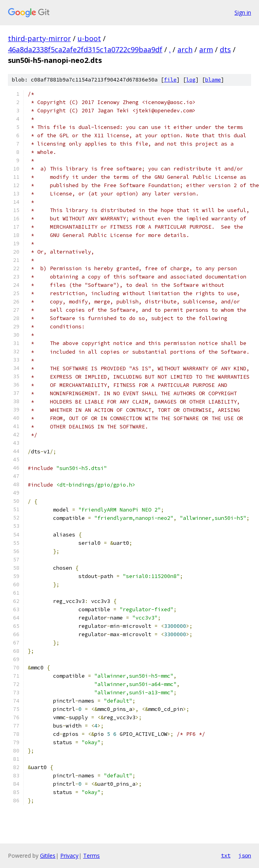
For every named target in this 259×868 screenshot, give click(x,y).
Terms (91, 856)
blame (213, 80)
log (191, 80)
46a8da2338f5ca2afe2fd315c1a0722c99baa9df (85, 49)
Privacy (69, 856)
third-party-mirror (39, 38)
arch (185, 49)
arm (206, 49)
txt (226, 855)
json (245, 855)
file (170, 80)
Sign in (243, 12)
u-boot (89, 38)
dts (225, 49)
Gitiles (48, 856)
